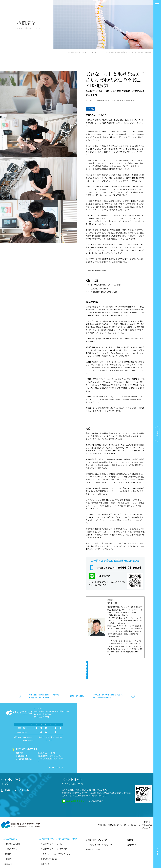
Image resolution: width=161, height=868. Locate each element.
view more (56, 755)
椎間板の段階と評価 (49, 847)
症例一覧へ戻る (77, 684)
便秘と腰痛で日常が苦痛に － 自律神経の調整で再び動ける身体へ (44, 684)
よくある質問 (10, 857)
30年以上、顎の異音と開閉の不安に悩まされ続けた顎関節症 (108, 684)
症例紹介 (131, 828)
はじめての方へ (11, 837)
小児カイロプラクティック (96, 828)
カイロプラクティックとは (51, 832)
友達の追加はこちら (75, 789)
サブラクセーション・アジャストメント (56, 842)
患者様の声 (113, 664)
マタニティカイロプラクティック (99, 833)
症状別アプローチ (93, 838)
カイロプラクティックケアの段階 (54, 837)
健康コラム (45, 852)
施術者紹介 (9, 852)
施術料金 (8, 842)
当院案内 (8, 847)
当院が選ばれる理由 (12, 832)
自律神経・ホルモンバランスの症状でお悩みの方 (115, 100)
